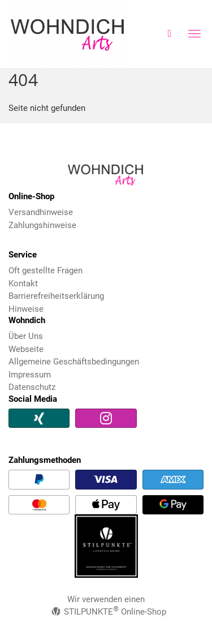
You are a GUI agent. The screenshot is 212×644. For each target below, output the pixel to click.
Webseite (26, 349)
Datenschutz (32, 387)
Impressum (30, 375)
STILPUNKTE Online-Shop (109, 612)
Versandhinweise (41, 212)
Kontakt (23, 284)
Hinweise (26, 309)
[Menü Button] (194, 36)
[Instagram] (106, 418)
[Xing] (39, 418)
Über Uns (26, 336)
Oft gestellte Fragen (46, 271)
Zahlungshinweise (42, 225)
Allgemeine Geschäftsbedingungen (74, 362)
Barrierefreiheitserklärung (56, 296)
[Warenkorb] (169, 33)
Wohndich (77, 34)
